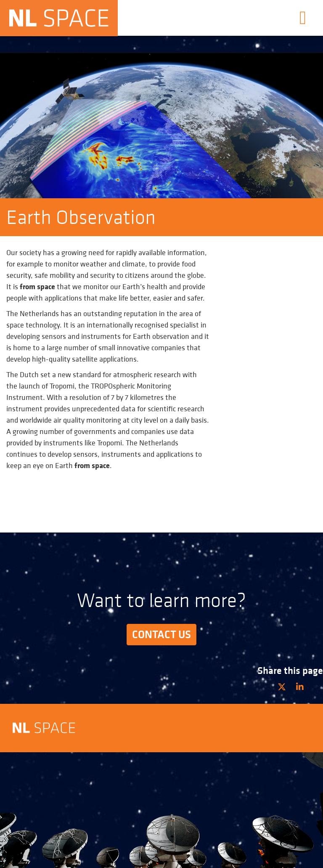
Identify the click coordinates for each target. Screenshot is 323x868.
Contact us (161, 634)
